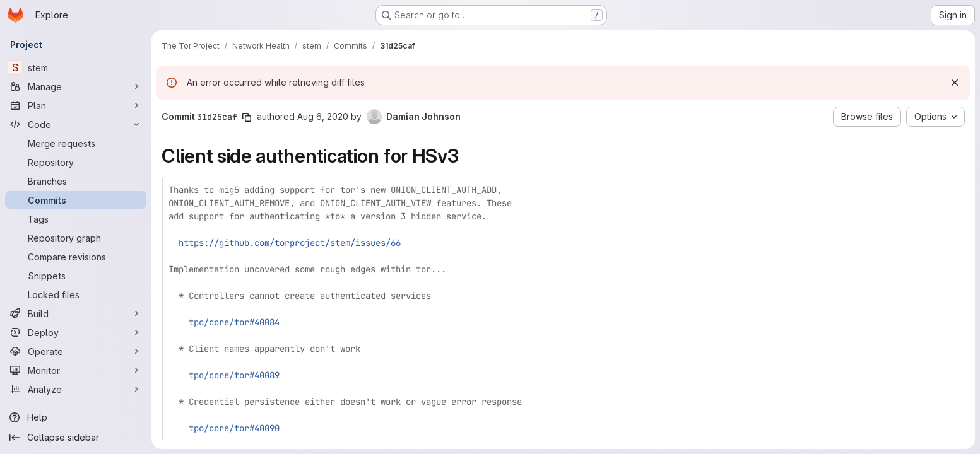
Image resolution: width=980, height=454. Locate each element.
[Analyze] (76, 389)
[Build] (76, 313)
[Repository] (76, 162)
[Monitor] (76, 370)
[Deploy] (76, 332)
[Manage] (76, 86)
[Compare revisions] (76, 257)
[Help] (76, 417)
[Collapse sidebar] (76, 438)
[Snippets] (76, 276)
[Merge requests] (76, 143)
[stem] (76, 67)
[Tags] (76, 219)
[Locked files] (76, 294)
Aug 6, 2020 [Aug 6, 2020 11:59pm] (323, 116)
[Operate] (76, 351)
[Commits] (76, 200)
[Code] (76, 124)
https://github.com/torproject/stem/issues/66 (290, 243)
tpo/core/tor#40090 (234, 428)
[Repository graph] (76, 238)
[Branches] (76, 181)
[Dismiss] (955, 83)
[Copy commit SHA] (247, 117)
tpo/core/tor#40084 (234, 322)
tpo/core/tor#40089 (234, 375)
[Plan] (76, 105)
